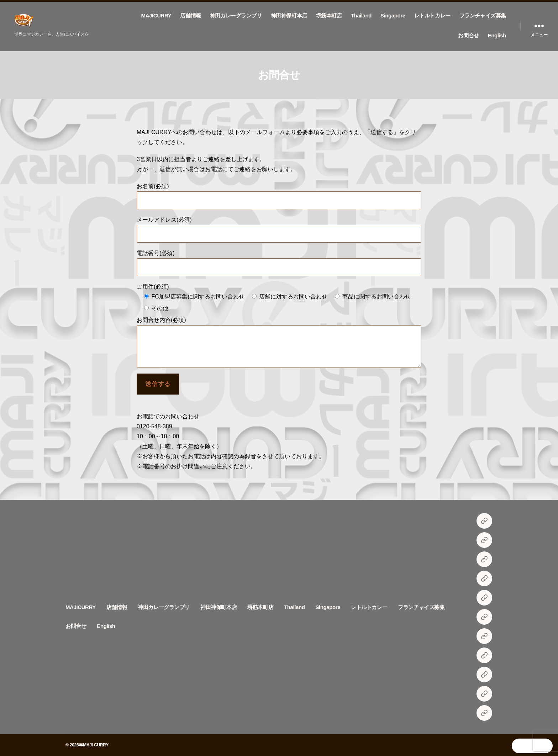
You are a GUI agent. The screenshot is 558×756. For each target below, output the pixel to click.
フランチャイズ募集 (483, 15)
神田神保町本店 (289, 15)
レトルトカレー (432, 15)
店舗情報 (190, 15)
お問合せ (468, 35)
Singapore (393, 15)
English (497, 35)
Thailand (361, 15)
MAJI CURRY (96, 745)
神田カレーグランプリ (236, 15)
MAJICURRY (156, 15)
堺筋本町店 (329, 15)
